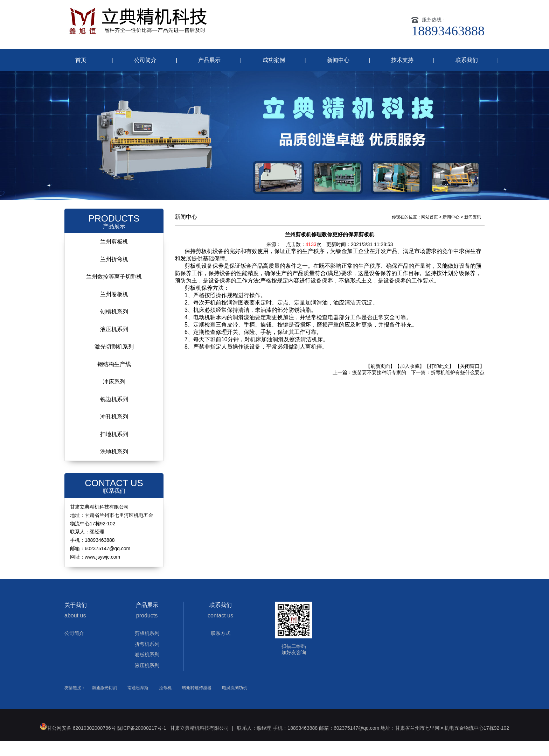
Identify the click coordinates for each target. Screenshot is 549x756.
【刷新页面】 (380, 381)
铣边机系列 (114, 414)
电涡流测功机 (235, 703)
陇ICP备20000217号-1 (142, 743)
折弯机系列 (147, 659)
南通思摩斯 (138, 703)
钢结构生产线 (114, 379)
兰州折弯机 (114, 274)
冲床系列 (114, 397)
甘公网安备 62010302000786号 (78, 743)
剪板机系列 (147, 648)
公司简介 (145, 60)
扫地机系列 (114, 449)
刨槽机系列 (114, 327)
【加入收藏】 (410, 381)
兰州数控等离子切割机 (114, 292)
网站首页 (430, 232)
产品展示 (209, 60)
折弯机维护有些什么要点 (458, 387)
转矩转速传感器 (197, 703)
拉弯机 (165, 703)
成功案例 (274, 60)
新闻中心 (338, 60)
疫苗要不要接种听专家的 (379, 387)
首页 (81, 60)
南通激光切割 (104, 703)
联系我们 (467, 60)
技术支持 (402, 60)
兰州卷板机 (114, 309)
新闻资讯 (473, 232)
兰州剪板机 (114, 257)
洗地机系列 (114, 467)
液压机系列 (114, 344)
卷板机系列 (147, 670)
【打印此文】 (439, 381)
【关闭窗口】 (470, 381)
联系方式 (221, 648)
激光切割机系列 (114, 362)
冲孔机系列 (114, 432)
